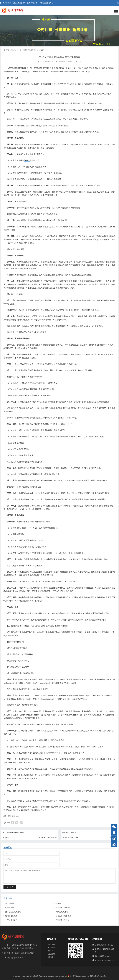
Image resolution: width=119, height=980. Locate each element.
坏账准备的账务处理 (64, 920)
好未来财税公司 (35, 976)
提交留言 (10, 887)
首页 (6, 50)
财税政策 (50, 62)
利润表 (58, 903)
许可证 (27, 160)
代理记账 (52, 948)
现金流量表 (10, 908)
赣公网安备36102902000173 (78, 976)
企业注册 (52, 944)
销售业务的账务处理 (64, 916)
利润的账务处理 (62, 912)
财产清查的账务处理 (13, 912)
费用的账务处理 (11, 916)
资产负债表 (10, 903)
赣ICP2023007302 (61, 976)
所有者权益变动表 (63, 908)
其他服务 (52, 957)
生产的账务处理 (11, 920)
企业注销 (52, 954)
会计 (17, 591)
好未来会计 (14, 50)
